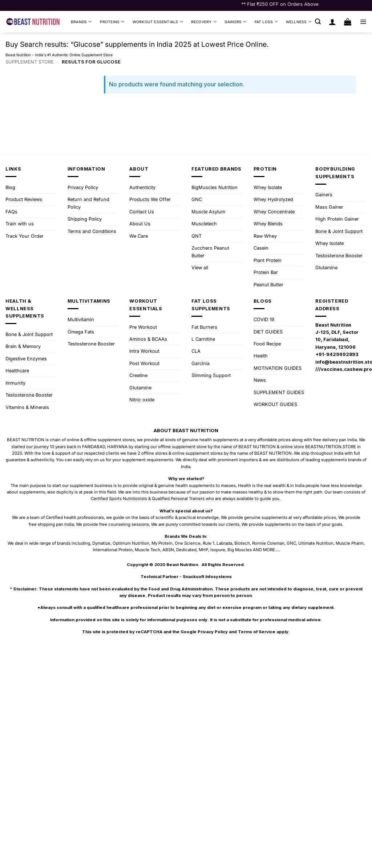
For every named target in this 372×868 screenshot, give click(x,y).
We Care (139, 236)
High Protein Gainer (337, 219)
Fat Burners (204, 327)
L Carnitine (203, 339)
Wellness (299, 22)
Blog (10, 187)
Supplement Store (30, 62)
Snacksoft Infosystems (207, 577)
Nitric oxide (142, 400)
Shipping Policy (85, 219)
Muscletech (204, 224)
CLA (196, 351)
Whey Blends (268, 224)
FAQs (11, 212)
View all (200, 268)
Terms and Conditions (92, 231)
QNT (197, 236)
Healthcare (17, 371)
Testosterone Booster (339, 256)
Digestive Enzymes (26, 359)
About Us (140, 224)
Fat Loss (266, 22)
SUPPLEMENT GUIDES (279, 392)
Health (261, 356)
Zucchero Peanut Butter (210, 252)
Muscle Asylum (208, 212)
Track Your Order (25, 236)
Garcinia (201, 363)
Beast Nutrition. (183, 565)
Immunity (15, 383)
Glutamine (326, 268)
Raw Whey (265, 236)
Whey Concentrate (274, 212)
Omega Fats (81, 332)
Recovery (204, 22)
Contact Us (142, 212)
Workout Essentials (158, 22)
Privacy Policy (83, 187)
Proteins (112, 22)
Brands (81, 22)
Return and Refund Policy (88, 203)
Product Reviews (24, 199)
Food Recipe (267, 344)
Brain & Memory (23, 346)
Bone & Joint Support (339, 231)
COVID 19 (264, 320)
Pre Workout (143, 327)
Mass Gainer (329, 207)
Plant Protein (268, 260)
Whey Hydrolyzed (273, 199)
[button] (318, 22)
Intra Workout (144, 351)
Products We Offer (150, 199)
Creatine (138, 375)
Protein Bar (266, 272)
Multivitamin (81, 320)
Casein (261, 248)
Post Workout (144, 363)
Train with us (20, 224)
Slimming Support (211, 375)
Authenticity (142, 187)
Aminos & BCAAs (148, 339)
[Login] (332, 22)
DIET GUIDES (268, 332)
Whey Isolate (268, 187)
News (260, 380)
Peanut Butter (268, 285)
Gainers (236, 22)
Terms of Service (257, 632)
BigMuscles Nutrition (215, 187)
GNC (197, 199)
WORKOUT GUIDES (275, 404)
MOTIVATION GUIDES (278, 368)
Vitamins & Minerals (27, 407)
